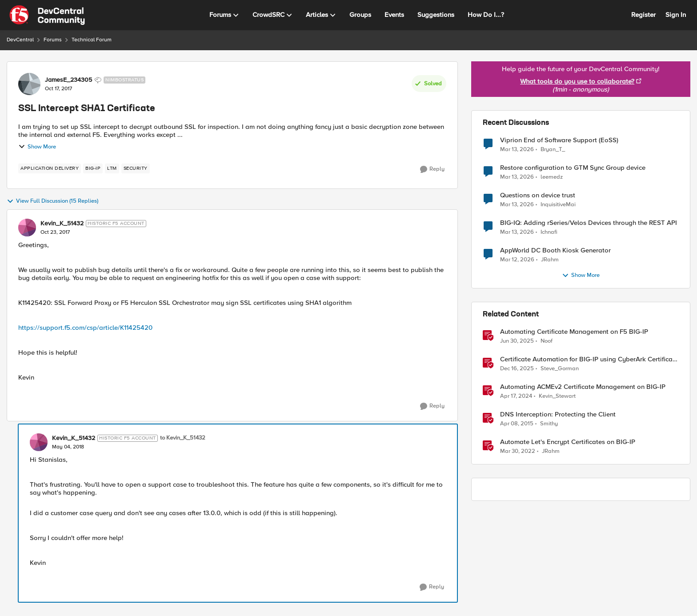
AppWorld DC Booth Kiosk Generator (555, 250)
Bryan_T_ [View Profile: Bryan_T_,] (553, 149)
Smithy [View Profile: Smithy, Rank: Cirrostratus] (549, 424)
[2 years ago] (516, 396)
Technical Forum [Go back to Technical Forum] (92, 40)
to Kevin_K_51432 (183, 438)
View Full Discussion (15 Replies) (52, 201)
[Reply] (432, 169)
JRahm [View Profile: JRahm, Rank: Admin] (551, 451)
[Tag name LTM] (112, 168)
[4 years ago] (518, 452)
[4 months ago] (517, 149)
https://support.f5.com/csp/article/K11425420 (85, 328)
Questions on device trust (538, 195)
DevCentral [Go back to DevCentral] (20, 40)
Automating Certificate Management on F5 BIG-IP (574, 332)
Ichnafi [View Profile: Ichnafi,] (549, 232)
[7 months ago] (517, 369)
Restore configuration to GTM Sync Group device (573, 168)
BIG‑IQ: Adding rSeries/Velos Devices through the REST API (589, 223)
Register (643, 15)
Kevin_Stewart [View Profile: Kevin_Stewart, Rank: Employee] (557, 396)
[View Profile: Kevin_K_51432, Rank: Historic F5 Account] (27, 228)
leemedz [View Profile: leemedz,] (552, 177)
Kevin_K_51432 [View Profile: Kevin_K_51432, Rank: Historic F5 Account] (62, 224)
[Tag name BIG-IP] (93, 168)
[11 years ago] (517, 424)
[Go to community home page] (47, 15)
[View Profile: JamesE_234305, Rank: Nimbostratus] (29, 84)
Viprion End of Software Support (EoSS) (559, 140)
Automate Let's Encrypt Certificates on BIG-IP (568, 442)
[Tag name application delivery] (50, 168)
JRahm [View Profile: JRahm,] (550, 260)
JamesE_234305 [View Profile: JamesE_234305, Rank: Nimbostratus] (68, 80)
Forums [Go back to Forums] (53, 40)
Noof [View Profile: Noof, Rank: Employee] (547, 341)
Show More (37, 147)
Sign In (676, 15)
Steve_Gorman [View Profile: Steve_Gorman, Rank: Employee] (560, 369)
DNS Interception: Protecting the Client (558, 414)
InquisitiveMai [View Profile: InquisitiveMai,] (558, 205)
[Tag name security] (136, 168)
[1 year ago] (517, 341)
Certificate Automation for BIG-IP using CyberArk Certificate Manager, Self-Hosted (589, 359)
